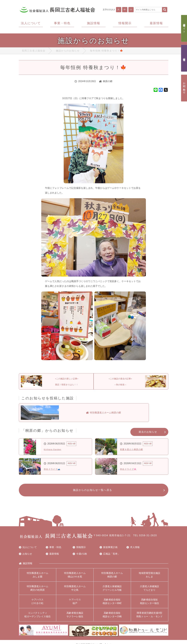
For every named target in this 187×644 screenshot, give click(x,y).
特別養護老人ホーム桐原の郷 (112, 577)
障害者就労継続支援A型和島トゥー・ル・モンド (149, 617)
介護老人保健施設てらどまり (149, 590)
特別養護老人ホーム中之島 (75, 590)
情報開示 (79, 550)
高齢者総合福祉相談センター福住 (149, 604)
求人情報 (133, 550)
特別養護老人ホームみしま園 (38, 577)
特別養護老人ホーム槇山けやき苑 (75, 577)
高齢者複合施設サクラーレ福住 (75, 617)
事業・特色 (54, 550)
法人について (28, 550)
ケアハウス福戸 (75, 604)
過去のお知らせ (148, 433)
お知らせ (25, 556)
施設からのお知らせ (68, 51)
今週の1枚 (80, 556)
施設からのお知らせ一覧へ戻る (92, 492)
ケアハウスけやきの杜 (38, 604)
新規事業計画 (109, 550)
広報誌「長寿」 (110, 556)
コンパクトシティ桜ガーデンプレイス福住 (38, 617)
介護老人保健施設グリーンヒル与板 (112, 590)
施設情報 (26, 566)
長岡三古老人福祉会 (34, 51)
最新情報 (52, 556)
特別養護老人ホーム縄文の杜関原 (38, 590)
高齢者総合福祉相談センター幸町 (112, 604)
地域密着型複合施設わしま (149, 577)
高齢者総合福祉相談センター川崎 (112, 617)
